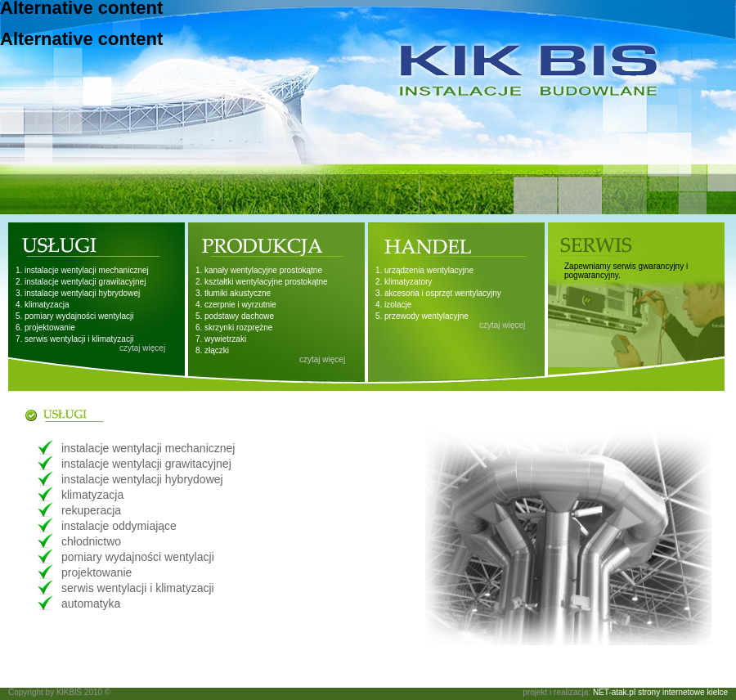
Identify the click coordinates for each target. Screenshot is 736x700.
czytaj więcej (142, 348)
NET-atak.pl (614, 692)
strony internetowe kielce (683, 692)
